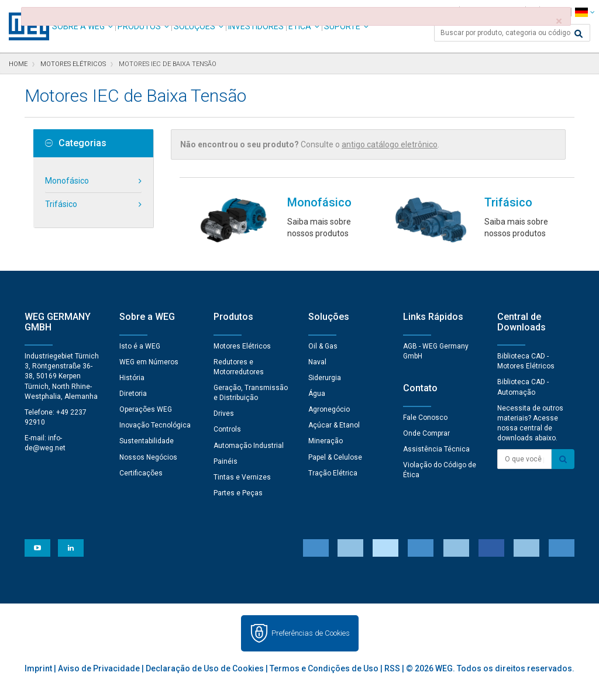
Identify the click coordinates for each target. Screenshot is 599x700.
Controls (227, 429)
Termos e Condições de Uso (324, 668)
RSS (392, 668)
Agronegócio (329, 409)
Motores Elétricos (242, 346)
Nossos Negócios (148, 457)
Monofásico (67, 181)
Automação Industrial (249, 446)
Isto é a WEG (140, 346)
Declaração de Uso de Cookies (205, 668)
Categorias (76, 143)
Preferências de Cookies (311, 633)
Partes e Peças (238, 493)
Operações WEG (146, 409)
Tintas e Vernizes (242, 477)
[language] (585, 12)
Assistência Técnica (436, 449)
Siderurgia (325, 378)
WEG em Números (149, 362)
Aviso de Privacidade (99, 668)
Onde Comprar (426, 433)
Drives (224, 413)
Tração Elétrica (333, 473)
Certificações (141, 473)
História (132, 378)
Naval (317, 362)
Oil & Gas (323, 346)
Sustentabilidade (147, 441)
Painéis (226, 461)
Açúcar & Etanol (334, 425)
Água (317, 394)
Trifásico (61, 204)
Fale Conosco (425, 418)
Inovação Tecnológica (155, 425)
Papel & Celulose (335, 457)
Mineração (326, 441)
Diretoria (133, 394)
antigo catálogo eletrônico (390, 144)
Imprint (38, 668)
